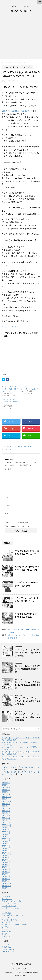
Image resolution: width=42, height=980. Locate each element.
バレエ (4, 910)
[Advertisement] (21, 37)
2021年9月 (6, 804)
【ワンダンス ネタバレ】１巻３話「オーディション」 (10, 402)
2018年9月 (6, 888)
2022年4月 (6, 787)
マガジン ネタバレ (10, 920)
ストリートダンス (26, 447)
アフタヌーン (7, 899)
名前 (7, 497)
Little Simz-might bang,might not (15, 111)
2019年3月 (6, 874)
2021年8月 (6, 806)
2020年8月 (6, 834)
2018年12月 (6, 881)
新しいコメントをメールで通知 (18, 523)
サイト (7, 513)
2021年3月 (6, 818)
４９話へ (5, 327)
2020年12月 (6, 825)
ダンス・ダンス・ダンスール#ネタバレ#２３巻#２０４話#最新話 (27, 701)
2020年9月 (6, 832)
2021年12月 (6, 797)
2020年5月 (6, 841)
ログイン (5, 945)
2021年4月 (6, 815)
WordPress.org (8, 952)
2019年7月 (6, 865)
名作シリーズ (7, 932)
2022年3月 (6, 790)
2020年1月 (6, 851)
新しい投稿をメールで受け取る (18, 526)
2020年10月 (6, 829)
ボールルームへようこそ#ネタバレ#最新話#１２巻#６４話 (27, 685)
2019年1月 (6, 879)
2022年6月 (6, 783)
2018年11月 (6, 883)
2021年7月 (6, 808)
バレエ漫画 (6, 913)
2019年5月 (6, 869)
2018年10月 (6, 886)
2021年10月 (6, 801)
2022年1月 (6, 794)
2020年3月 (6, 846)
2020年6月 (6, 839)
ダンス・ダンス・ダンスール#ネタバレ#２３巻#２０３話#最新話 (27, 717)
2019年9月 (6, 860)
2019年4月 (6, 872)
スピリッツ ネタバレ (11, 908)
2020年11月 (6, 827)
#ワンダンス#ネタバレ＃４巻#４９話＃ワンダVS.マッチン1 (10, 389)
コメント (8, 469)
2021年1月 (6, 822)
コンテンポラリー (9, 903)
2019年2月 (6, 876)
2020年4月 (6, 844)
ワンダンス (7, 450)
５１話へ (15, 327)
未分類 (4, 934)
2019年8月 (6, 862)
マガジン (5, 917)
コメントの (8, 949)
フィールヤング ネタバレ (12, 915)
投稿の (6, 947)
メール (8, 505)
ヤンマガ (5, 927)
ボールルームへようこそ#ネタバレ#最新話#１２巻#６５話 (27, 669)
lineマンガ (6, 896)
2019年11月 (6, 855)
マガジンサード (8, 922)
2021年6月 (6, 811)
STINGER (25, 976)
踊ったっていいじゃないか (21, 969)
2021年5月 (6, 813)
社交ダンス (6, 936)
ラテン (4, 929)
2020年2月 (6, 848)
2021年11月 (6, 799)
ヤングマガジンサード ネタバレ (15, 925)
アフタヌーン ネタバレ (12, 447)
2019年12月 (6, 853)
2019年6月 (6, 867)
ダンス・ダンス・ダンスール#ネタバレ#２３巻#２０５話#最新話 (27, 653)
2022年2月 (6, 792)
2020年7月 (6, 837)
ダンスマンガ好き (21, 11)
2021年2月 (6, 820)
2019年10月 (6, 858)
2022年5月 (6, 785)
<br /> (8, 354)
